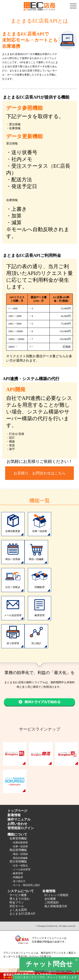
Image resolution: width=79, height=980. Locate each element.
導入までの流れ (20, 899)
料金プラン (17, 903)
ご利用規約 (52, 903)
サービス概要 (18, 895)
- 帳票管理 (17, 873)
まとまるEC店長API (22, 914)
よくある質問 (18, 910)
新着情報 (14, 815)
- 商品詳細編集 (20, 858)
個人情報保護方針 (56, 906)
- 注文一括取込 (20, 866)
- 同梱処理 (17, 877)
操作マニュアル (19, 819)
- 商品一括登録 (20, 854)
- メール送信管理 (21, 869)
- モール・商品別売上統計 (26, 885)
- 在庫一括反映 (20, 846)
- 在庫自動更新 (20, 843)
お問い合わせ (17, 824)
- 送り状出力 (18, 881)
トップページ (17, 811)
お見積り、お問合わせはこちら (40, 473)
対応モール (17, 906)
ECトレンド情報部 (56, 895)
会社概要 (50, 899)
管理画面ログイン (21, 828)
